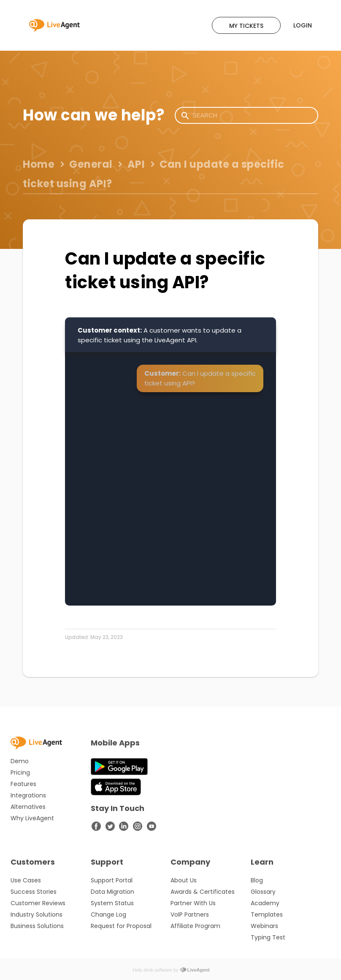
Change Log (108, 914)
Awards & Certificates (203, 892)
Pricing (20, 773)
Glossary (263, 892)
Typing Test (268, 937)
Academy (265, 903)
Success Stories (34, 892)
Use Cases (26, 880)
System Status (112, 903)
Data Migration (112, 892)
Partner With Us (193, 903)
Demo (20, 761)
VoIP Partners (190, 914)
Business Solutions (37, 926)
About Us (184, 880)
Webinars (264, 926)
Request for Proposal (121, 926)
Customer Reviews (38, 903)
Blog (257, 880)
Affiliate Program (195, 926)
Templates (267, 914)
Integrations (28, 795)
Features (23, 784)
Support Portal (112, 880)
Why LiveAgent (32, 818)
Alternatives (28, 807)
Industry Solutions (37, 914)
